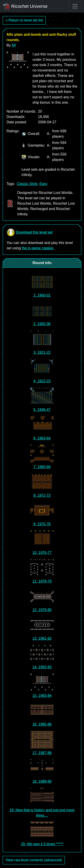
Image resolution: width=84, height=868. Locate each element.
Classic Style (27, 184)
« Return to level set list (24, 20)
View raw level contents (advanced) (34, 860)
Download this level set (30, 232)
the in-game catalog (38, 248)
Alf (14, 45)
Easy (43, 184)
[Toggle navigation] (75, 6)
